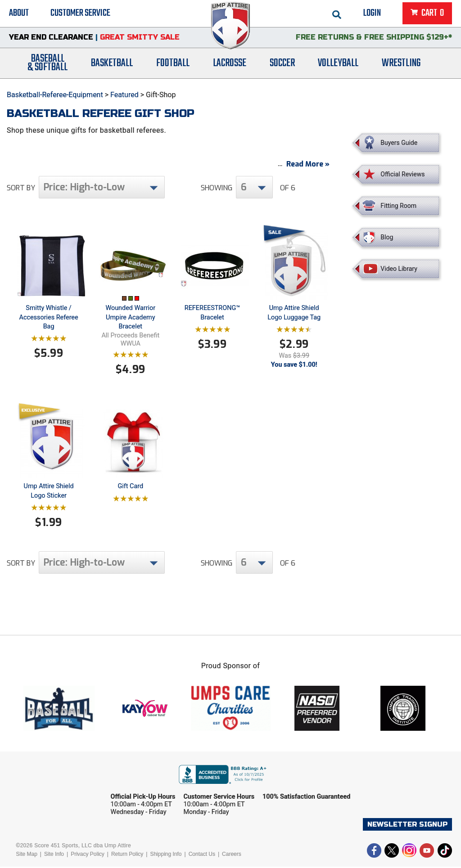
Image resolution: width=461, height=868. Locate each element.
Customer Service (80, 13)
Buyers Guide (399, 143)
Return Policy (127, 855)
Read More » (308, 165)
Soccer (282, 64)
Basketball (112, 64)
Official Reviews (402, 174)
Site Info (54, 855)
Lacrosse (230, 64)
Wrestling (401, 64)
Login (372, 13)
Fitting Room (398, 206)
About (19, 13)
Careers (232, 855)
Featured (124, 95)
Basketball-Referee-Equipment (55, 95)
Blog (387, 237)
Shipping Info (166, 855)
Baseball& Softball (47, 64)
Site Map (26, 855)
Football (173, 64)
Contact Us (202, 855)
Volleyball (338, 64)
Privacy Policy (88, 855)
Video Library (399, 269)
